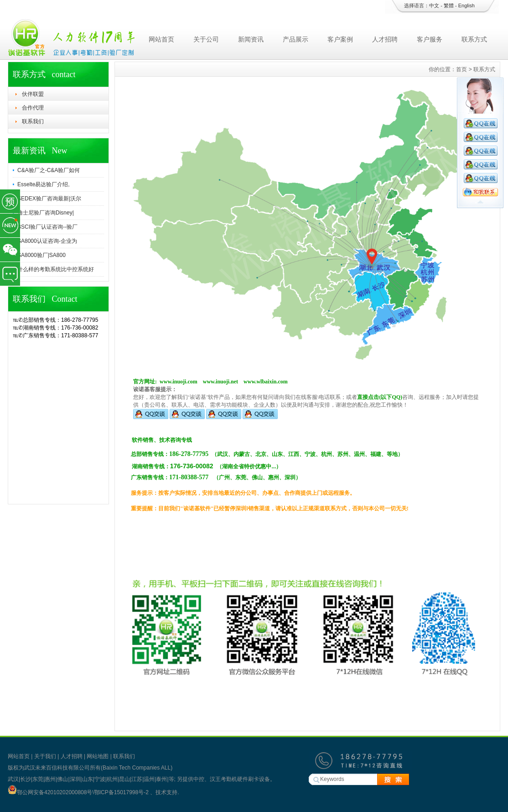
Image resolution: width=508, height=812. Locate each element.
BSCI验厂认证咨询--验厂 (47, 227)
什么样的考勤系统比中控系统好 (56, 269)
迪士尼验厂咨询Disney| (46, 213)
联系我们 (33, 121)
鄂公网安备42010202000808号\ (51, 792)
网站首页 (161, 39)
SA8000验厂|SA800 (41, 255)
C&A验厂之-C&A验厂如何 (49, 170)
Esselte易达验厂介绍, (44, 184)
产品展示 (295, 39)
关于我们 (45, 756)
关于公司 (206, 39)
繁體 (449, 5)
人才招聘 (385, 39)
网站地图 (98, 756)
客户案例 (340, 39)
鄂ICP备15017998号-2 (122, 792)
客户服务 (430, 39)
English (467, 5)
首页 (461, 69)
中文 (434, 5)
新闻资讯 (251, 39)
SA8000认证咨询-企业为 (47, 241)
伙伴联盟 (33, 94)
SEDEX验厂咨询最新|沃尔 (49, 199)
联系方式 (474, 39)
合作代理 (33, 108)
